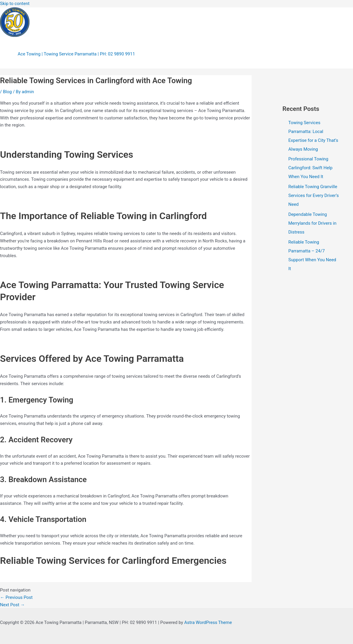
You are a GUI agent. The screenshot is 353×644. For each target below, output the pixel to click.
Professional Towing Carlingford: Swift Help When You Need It (311, 168)
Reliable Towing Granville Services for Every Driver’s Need (314, 195)
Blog (7, 92)
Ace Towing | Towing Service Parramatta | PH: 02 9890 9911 (76, 54)
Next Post (12, 605)
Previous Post (16, 597)
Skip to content (15, 4)
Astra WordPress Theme (208, 622)
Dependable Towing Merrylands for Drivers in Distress (312, 223)
